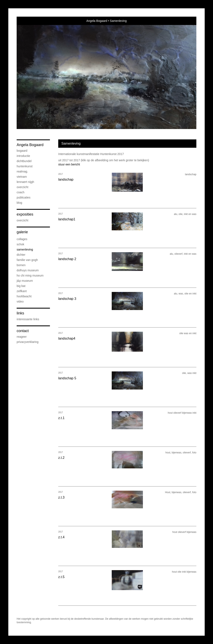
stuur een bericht (69, 164)
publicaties (24, 197)
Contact (23, 331)
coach (20, 192)
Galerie (22, 232)
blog (19, 203)
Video (20, 302)
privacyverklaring (28, 342)
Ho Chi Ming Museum (30, 275)
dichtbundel (24, 161)
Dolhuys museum (28, 270)
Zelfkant (22, 291)
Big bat (21, 286)
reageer (22, 337)
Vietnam (22, 177)
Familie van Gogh (27, 260)
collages (22, 239)
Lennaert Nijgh (25, 182)
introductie (23, 156)
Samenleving (25, 249)
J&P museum (25, 281)
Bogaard (22, 151)
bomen (21, 265)
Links (20, 313)
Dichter (21, 255)
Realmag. (22, 171)
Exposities (25, 214)
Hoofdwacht (24, 296)
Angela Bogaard (97, 21)
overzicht (22, 187)
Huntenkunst (25, 166)
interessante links (28, 319)
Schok (20, 244)
